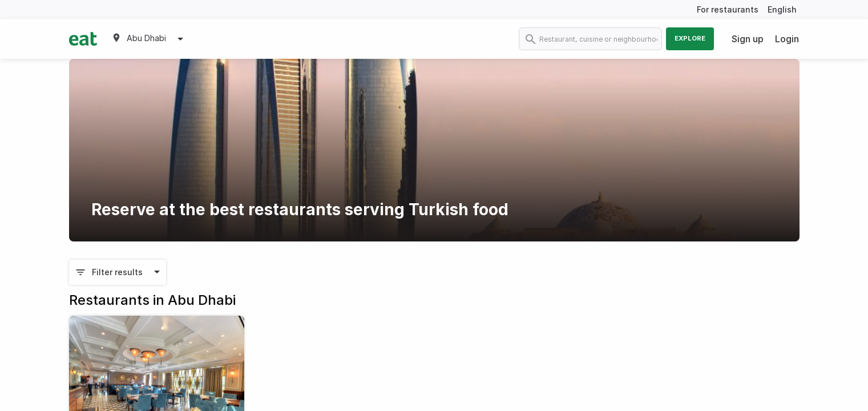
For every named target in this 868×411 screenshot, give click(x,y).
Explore (690, 38)
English (782, 9)
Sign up (748, 39)
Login (787, 39)
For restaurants (728, 9)
